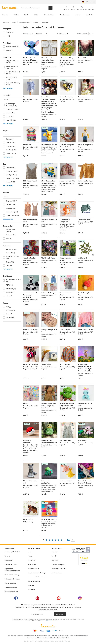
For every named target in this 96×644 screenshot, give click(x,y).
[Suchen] (50, 8)
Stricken (16, 15)
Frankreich (68, 641)
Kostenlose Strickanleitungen (37, 573)
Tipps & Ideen (90, 15)
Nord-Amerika (54, 641)
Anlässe (78, 15)
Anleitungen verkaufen (59, 569)
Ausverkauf (31, 585)
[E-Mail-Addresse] (42, 614)
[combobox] (34, 8)
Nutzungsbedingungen (12, 579)
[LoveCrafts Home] (48, 626)
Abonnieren (60, 614)
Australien (61, 641)
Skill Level (36, 22)
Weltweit (47, 641)
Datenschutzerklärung (12, 575)
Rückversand (9, 560)
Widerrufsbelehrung (11, 591)
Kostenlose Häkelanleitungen (37, 577)
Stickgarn (31, 556)
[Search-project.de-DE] (12, 135)
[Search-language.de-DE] (12, 197)
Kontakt (54, 556)
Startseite (5, 15)
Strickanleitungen (33, 569)
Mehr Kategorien (65, 15)
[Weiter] (73, 540)
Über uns (54, 552)
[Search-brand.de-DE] (12, 99)
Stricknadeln (32, 560)
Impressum (55, 560)
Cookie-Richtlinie (10, 583)
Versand (7, 556)
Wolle (29, 552)
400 (68, 540)
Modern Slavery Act (58, 564)
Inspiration (31, 589)
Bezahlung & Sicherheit (12, 552)
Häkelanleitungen (24, 22)
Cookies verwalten (11, 587)
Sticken (36, 15)
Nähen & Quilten (49, 15)
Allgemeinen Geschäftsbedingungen (12, 570)
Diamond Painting (34, 581)
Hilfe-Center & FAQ (11, 564)
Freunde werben (57, 573)
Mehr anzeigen (8, 88)
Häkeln (26, 15)
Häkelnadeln (32, 564)
